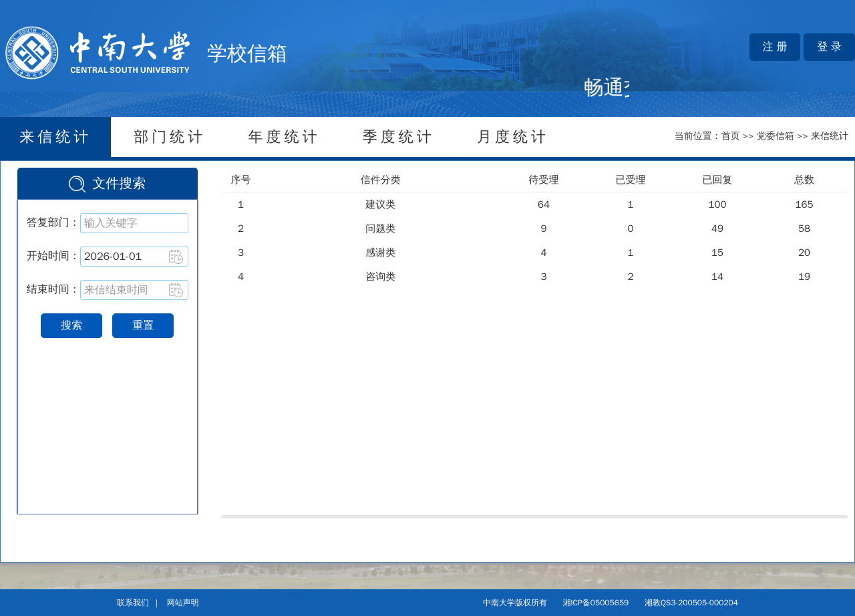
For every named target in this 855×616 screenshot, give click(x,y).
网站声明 (183, 603)
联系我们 (133, 603)
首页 (731, 136)
